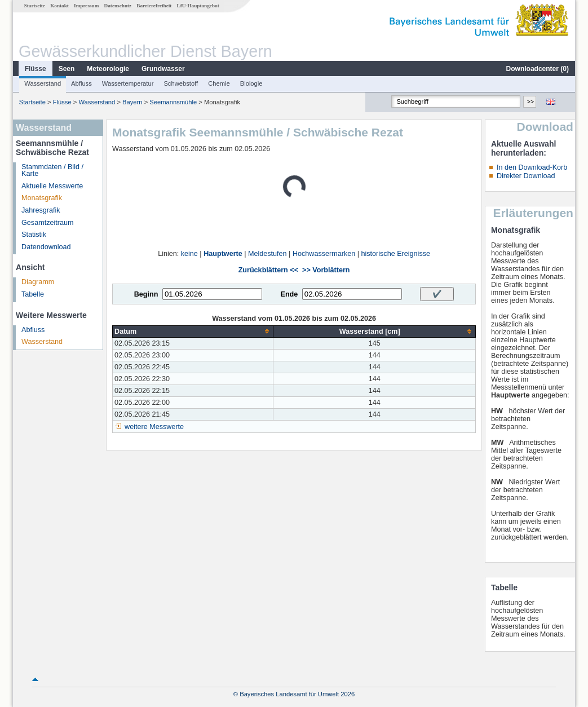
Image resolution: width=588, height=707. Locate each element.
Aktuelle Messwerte (52, 186)
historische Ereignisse (395, 254)
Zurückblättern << (268, 270)
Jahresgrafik (41, 210)
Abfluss (81, 83)
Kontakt (59, 6)
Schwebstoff (181, 83)
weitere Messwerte (154, 427)
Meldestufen (268, 254)
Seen (67, 69)
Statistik (34, 235)
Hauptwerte (223, 254)
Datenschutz (118, 6)
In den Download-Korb (532, 167)
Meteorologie (108, 69)
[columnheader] (193, 331)
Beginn (146, 294)
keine (189, 254)
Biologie (251, 83)
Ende (289, 294)
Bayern (132, 102)
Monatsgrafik (42, 198)
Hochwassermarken (324, 254)
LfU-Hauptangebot (198, 6)
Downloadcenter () (538, 69)
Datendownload (46, 247)
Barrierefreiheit (154, 6)
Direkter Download (526, 176)
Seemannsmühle (173, 102)
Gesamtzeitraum (47, 223)
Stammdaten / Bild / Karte (52, 171)
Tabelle (33, 294)
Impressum (86, 6)
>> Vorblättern (326, 270)
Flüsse (36, 69)
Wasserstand (43, 83)
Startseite (35, 6)
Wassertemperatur (128, 83)
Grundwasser (163, 69)
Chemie (219, 83)
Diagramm (38, 282)
